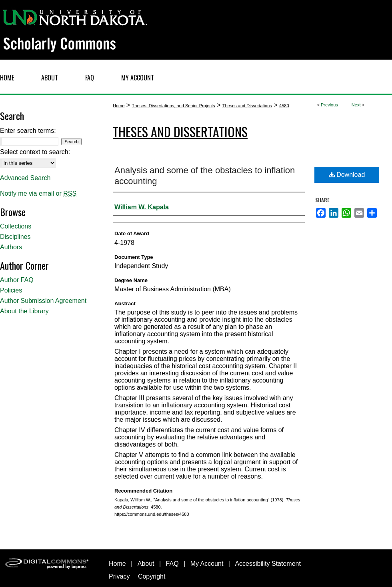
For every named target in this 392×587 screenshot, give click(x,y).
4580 (284, 106)
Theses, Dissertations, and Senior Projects (174, 106)
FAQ (172, 564)
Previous (329, 105)
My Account (207, 564)
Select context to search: (35, 152)
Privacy (119, 576)
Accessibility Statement (268, 564)
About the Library (24, 311)
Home (119, 106)
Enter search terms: (28, 131)
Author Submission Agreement (43, 301)
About (146, 564)
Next (356, 105)
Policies (11, 290)
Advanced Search (25, 178)
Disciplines (15, 237)
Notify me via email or (38, 194)
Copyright (152, 576)
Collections (16, 226)
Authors (11, 247)
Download (347, 175)
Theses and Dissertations (247, 106)
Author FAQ (17, 280)
